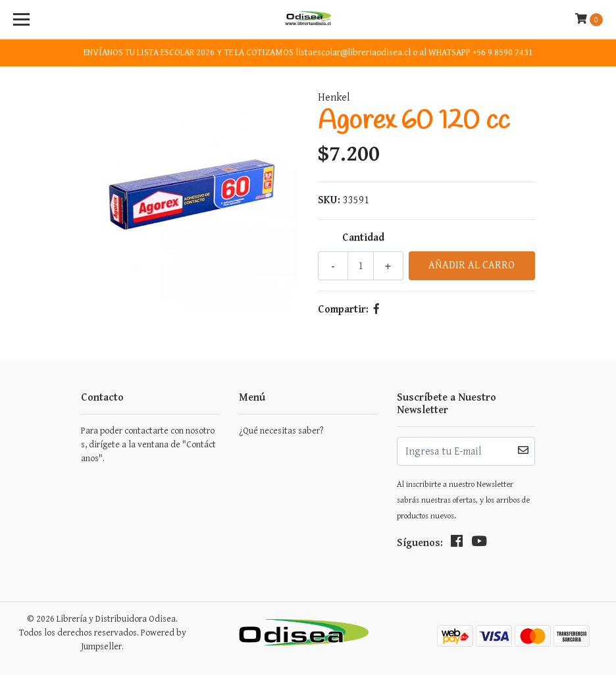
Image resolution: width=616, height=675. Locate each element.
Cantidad (363, 238)
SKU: (329, 200)
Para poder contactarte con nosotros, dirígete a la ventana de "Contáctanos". (148, 445)
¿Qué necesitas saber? (281, 431)
